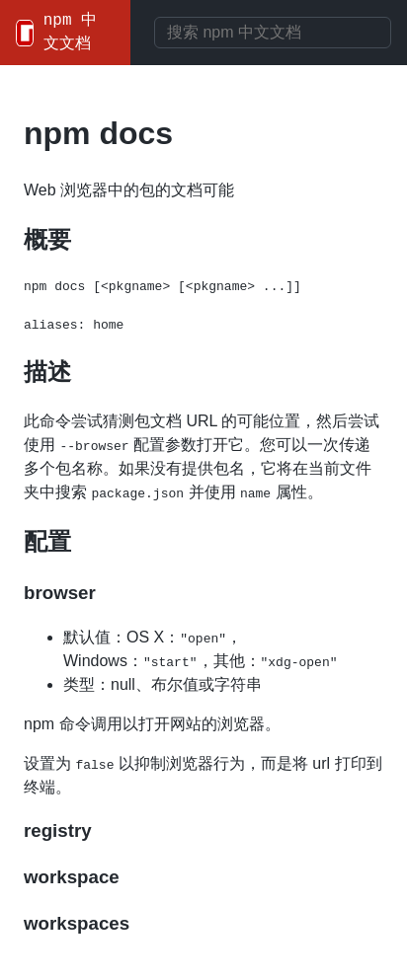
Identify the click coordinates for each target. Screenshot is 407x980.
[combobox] (273, 33)
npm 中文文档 (70, 33)
